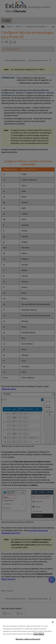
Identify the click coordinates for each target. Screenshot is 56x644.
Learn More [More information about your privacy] (39, 634)
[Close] (53, 622)
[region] (28, 631)
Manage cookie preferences (28, 639)
